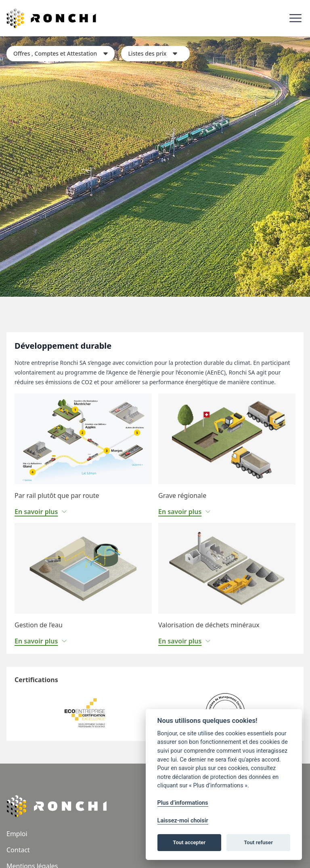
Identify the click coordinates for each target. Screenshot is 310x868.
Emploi (17, 834)
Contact (18, 850)
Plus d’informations (183, 803)
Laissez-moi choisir (183, 821)
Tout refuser (258, 842)
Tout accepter (189, 842)
